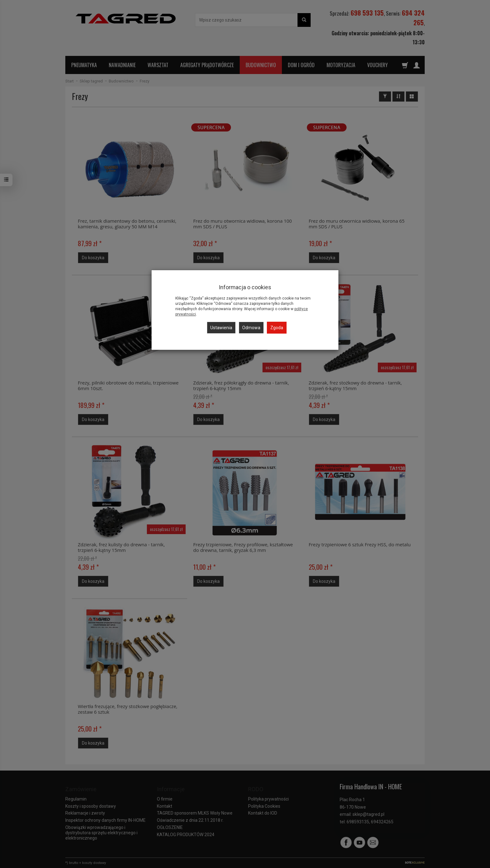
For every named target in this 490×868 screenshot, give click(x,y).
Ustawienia (221, 328)
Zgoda (277, 328)
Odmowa (251, 328)
